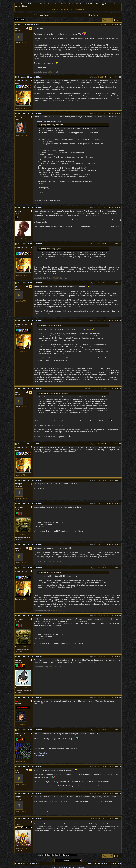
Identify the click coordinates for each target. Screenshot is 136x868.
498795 (119, 480)
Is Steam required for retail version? (48, 121)
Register (107, 4)
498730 (119, 444)
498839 (119, 657)
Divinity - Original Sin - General (74, 4)
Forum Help (103, 863)
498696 (119, 244)
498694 (119, 113)
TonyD (94, 818)
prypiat (93, 77)
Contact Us (92, 863)
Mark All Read (33, 863)
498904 (119, 793)
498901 (119, 766)
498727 (119, 389)
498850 (119, 730)
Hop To (40, 855)
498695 (119, 207)
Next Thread (95, 15)
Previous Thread (41, 15)
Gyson (93, 244)
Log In (117, 4)
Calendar (65, 9)
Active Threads (78, 9)
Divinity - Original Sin (49, 4)
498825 (119, 544)
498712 (119, 320)
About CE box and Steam (29, 25)
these (53, 660)
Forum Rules (20, 863)
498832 (119, 568)
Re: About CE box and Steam (30, 77)
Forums (33, 4)
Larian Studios (21, 4)
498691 (119, 25)
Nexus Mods (39, 755)
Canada (24, 851)
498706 (119, 283)
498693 (119, 77)
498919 (119, 818)
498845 (119, 698)
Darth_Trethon (91, 389)
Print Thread (20, 19)
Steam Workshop (41, 753)
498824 (119, 503)
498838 (119, 616)
